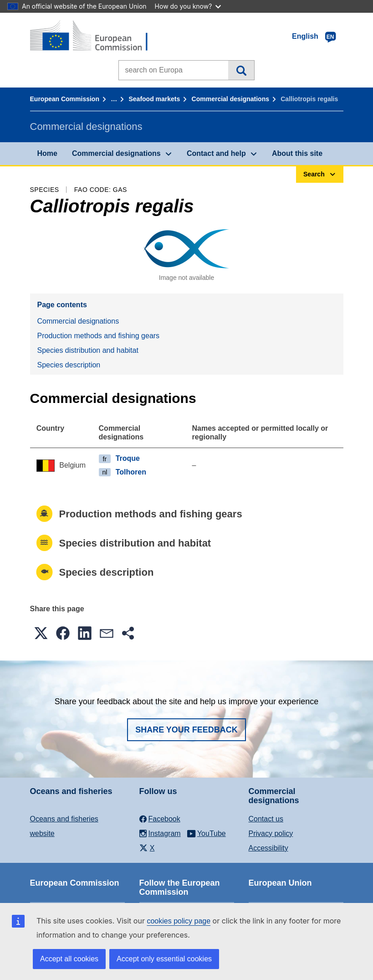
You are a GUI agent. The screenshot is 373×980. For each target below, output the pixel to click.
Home (47, 153)
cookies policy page (179, 921)
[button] (41, 633)
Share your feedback (186, 730)
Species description (69, 365)
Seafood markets (155, 99)
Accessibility (268, 848)
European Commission (65, 99)
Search (241, 70)
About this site (297, 153)
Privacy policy (271, 833)
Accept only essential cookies (164, 959)
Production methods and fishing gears (99, 336)
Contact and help (216, 153)
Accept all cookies (69, 959)
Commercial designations (230, 99)
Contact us (266, 819)
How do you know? (188, 6)
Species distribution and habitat (88, 350)
